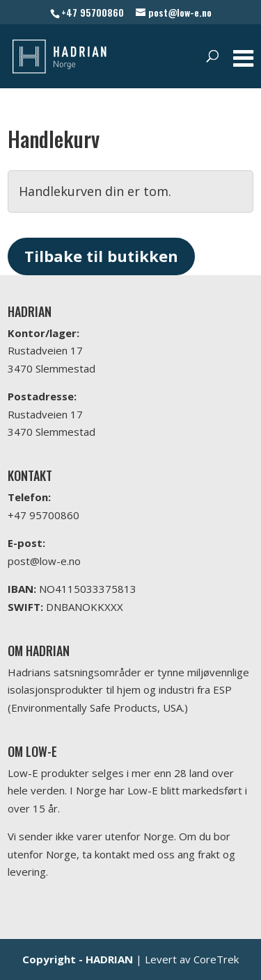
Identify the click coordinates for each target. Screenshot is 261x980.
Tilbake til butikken (101, 256)
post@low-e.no (44, 561)
